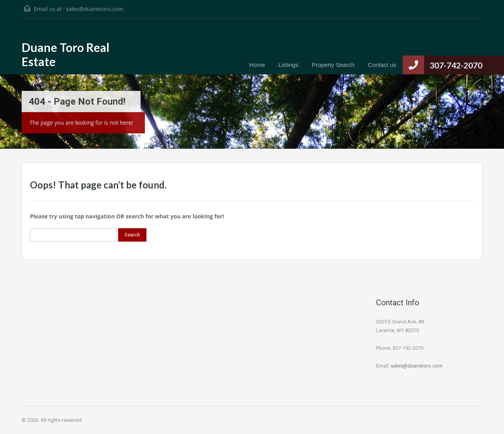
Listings (288, 65)
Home (257, 65)
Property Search (333, 65)
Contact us (382, 65)
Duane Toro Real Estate (66, 54)
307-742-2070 (456, 65)
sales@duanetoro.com (94, 9)
